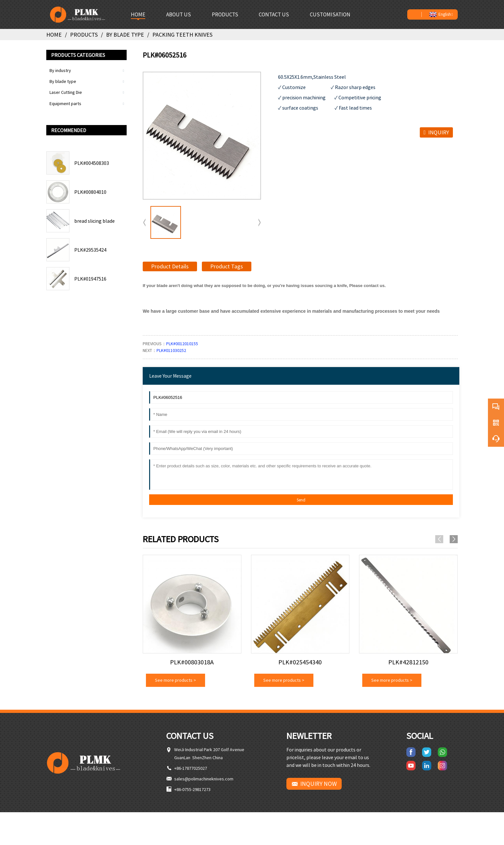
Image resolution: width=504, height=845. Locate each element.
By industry (60, 70)
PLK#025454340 (300, 662)
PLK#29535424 (90, 250)
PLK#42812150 (408, 662)
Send (301, 500)
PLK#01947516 (90, 279)
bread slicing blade (94, 221)
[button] (259, 223)
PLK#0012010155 (182, 344)
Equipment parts (65, 103)
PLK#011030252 (171, 350)
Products (84, 35)
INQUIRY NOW (319, 784)
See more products (175, 680)
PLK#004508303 (92, 163)
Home (54, 35)
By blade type (125, 35)
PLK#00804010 (90, 192)
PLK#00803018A (192, 662)
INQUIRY (439, 132)
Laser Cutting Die (66, 92)
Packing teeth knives (182, 35)
